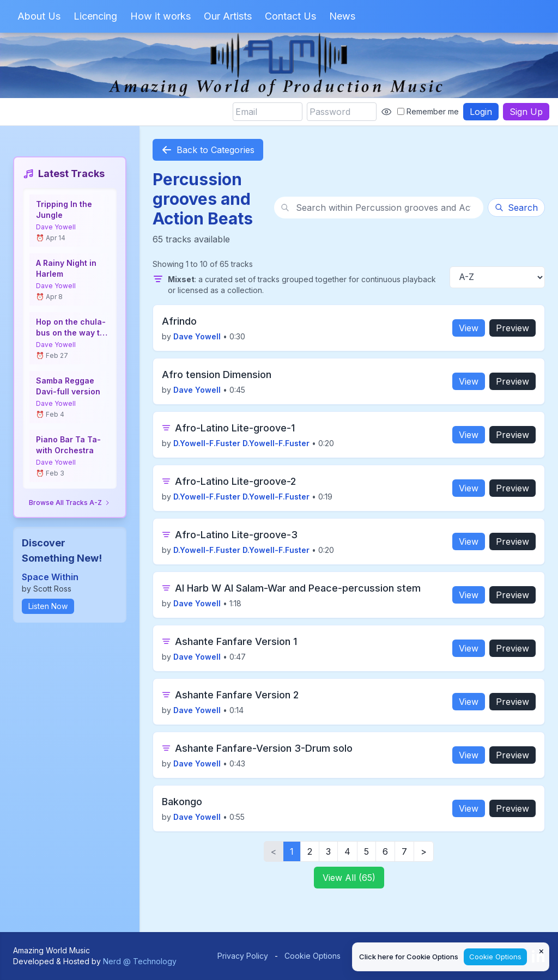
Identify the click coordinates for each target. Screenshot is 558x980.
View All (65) (349, 878)
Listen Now (48, 606)
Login (481, 112)
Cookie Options (313, 956)
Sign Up (526, 112)
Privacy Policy (243, 956)
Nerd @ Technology (140, 961)
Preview (512, 328)
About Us (39, 16)
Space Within (50, 577)
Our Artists (228, 16)
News (342, 16)
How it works (160, 16)
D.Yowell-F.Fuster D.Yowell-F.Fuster (241, 443)
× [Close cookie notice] (541, 951)
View (469, 328)
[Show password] (386, 112)
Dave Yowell (56, 227)
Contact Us (290, 16)
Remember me (428, 111)
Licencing (95, 16)
